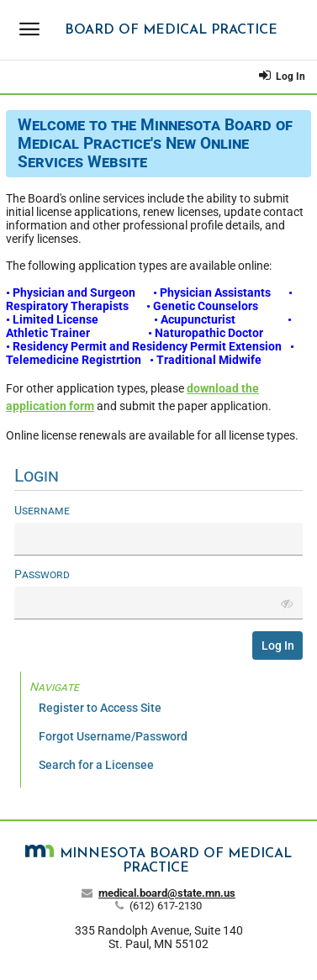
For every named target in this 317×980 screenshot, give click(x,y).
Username (42, 510)
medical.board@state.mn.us (167, 893)
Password (42, 574)
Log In (283, 75)
